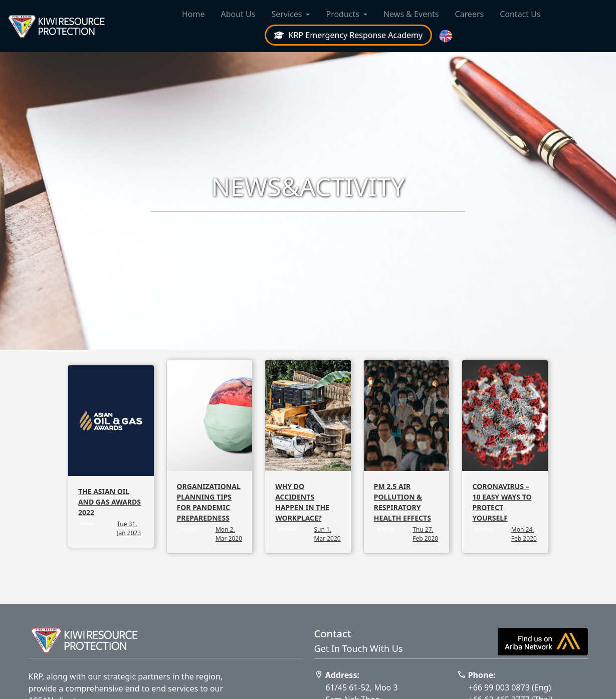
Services (286, 14)
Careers (469, 14)
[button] (447, 36)
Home (193, 14)
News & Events (411, 14)
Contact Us (520, 14)
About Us (238, 14)
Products (343, 14)
